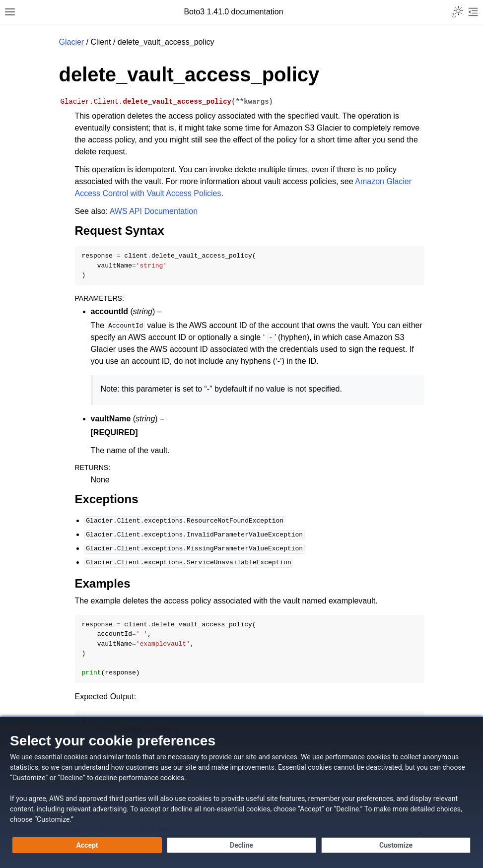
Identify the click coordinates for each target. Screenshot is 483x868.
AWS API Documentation (154, 211)
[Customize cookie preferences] (396, 845)
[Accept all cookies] (87, 845)
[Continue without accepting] (241, 845)
